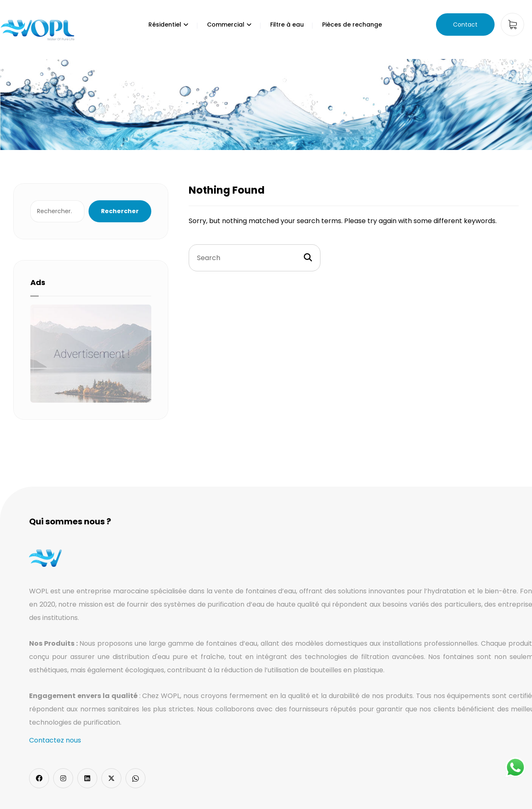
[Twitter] (111, 778)
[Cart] (512, 24)
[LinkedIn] (87, 778)
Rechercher (120, 211)
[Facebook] (39, 778)
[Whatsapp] (135, 778)
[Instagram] (63, 778)
